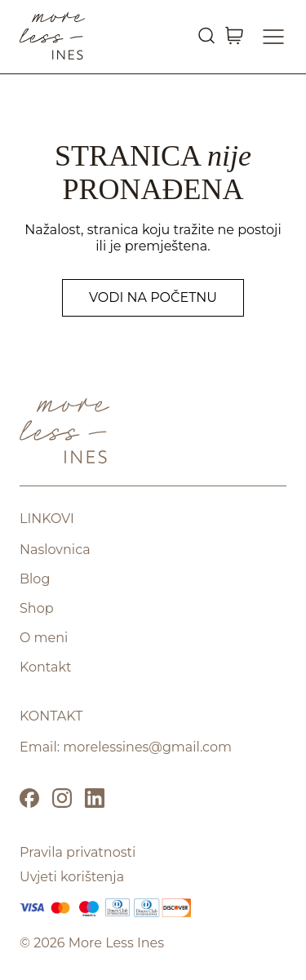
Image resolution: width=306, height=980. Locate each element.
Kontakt (46, 667)
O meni (44, 638)
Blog (35, 579)
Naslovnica (55, 550)
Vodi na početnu (153, 297)
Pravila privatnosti (78, 852)
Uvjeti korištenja (72, 877)
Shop (37, 608)
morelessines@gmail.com (147, 747)
